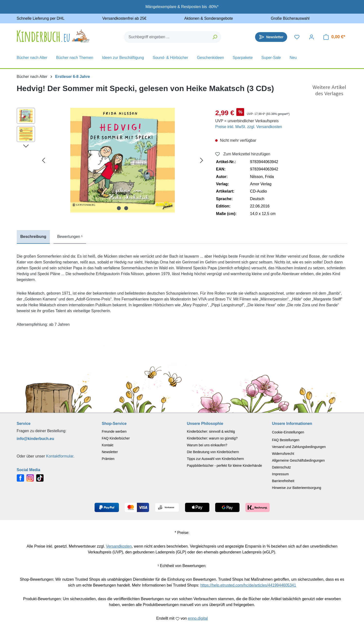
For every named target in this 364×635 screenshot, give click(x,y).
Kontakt (108, 445)
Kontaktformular (60, 456)
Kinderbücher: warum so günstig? (212, 438)
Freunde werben (114, 431)
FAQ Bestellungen (286, 440)
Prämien (108, 459)
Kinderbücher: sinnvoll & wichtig (211, 431)
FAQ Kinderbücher (116, 438)
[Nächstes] (202, 160)
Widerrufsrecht (283, 454)
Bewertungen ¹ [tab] (70, 237)
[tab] (33, 237)
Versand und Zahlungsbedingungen (299, 447)
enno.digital (198, 618)
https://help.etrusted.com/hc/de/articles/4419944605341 (248, 585)
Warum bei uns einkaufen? (207, 445)
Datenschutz (282, 467)
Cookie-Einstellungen (288, 432)
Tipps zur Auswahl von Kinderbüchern (216, 459)
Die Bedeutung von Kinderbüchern (213, 452)
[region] (111, 160)
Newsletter (110, 452)
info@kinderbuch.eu (36, 439)
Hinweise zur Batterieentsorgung (297, 488)
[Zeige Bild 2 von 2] (126, 208)
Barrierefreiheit (283, 481)
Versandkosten (119, 546)
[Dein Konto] (311, 37)
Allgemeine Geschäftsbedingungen (298, 460)
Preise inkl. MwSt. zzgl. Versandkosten (249, 127)
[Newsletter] (271, 37)
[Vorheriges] (44, 160)
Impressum (280, 474)
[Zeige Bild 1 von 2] (119, 208)
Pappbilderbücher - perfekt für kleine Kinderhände (225, 466)
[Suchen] (215, 37)
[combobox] (167, 37)
